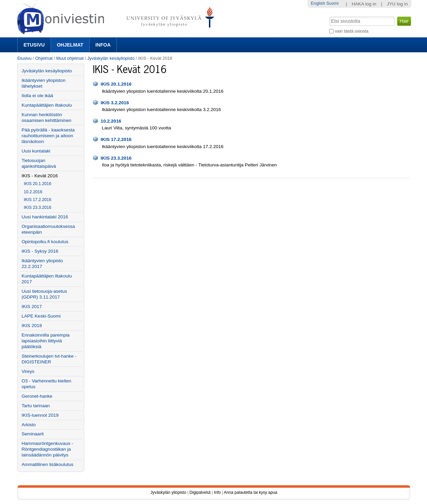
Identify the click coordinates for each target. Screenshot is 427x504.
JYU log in (397, 4)
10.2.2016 (111, 121)
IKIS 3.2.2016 (115, 103)
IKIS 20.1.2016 (116, 84)
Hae (329, 16)
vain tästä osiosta (352, 31)
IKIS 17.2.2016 (116, 139)
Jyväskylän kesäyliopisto (111, 58)
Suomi (333, 3)
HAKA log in (364, 4)
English (318, 3)
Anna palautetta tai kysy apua (251, 492)
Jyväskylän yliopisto (168, 492)
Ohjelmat (70, 45)
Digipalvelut (200, 492)
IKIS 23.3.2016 (116, 158)
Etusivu (34, 45)
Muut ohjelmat (70, 58)
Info (217, 492)
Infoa (103, 45)
